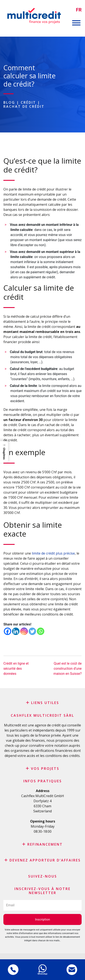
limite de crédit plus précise (53, 553)
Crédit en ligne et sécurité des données (16, 669)
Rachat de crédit (24, 106)
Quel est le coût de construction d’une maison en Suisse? (68, 669)
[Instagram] (24, 631)
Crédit (28, 102)
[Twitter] (32, 631)
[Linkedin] (16, 631)
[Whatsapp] (41, 631)
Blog (9, 102)
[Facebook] (8, 631)
